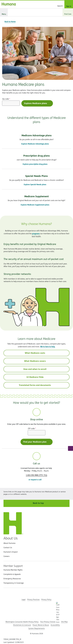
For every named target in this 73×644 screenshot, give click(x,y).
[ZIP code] (37, 433)
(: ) (36, 475)
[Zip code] (11, 103)
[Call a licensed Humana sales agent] (70, 448)
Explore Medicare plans (37, 103)
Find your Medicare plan (37, 442)
